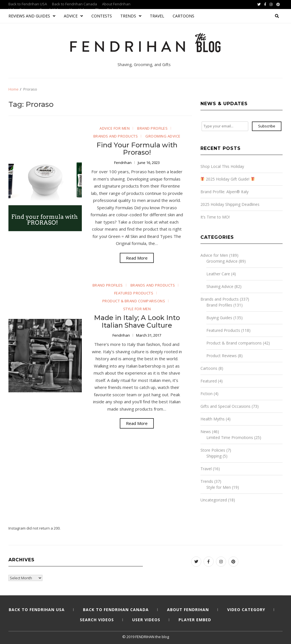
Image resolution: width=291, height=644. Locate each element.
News (206, 432)
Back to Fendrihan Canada (75, 4)
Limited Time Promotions (230, 437)
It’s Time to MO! (215, 217)
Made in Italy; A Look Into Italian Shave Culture (137, 321)
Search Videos (97, 620)
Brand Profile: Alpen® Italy (225, 192)
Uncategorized (214, 500)
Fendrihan (123, 163)
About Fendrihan (116, 4)
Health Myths (213, 419)
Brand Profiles (152, 128)
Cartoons (183, 16)
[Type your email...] (225, 126)
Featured (209, 381)
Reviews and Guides (32, 16)
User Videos (146, 620)
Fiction (207, 394)
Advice (73, 16)
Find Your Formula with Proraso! (137, 149)
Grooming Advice (163, 136)
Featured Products (134, 293)
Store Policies (213, 450)
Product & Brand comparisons (134, 301)
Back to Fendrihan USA (28, 4)
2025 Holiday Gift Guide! (228, 179)
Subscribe (267, 126)
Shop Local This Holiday (222, 166)
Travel (157, 16)
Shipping (214, 456)
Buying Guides (219, 318)
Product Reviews (222, 356)
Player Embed (195, 620)
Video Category (246, 610)
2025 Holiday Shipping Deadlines (230, 204)
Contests (102, 16)
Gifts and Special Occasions (225, 406)
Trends (131, 16)
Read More (137, 258)
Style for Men (137, 309)
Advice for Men (115, 128)
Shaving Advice (220, 286)
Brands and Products (116, 136)
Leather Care (218, 274)
